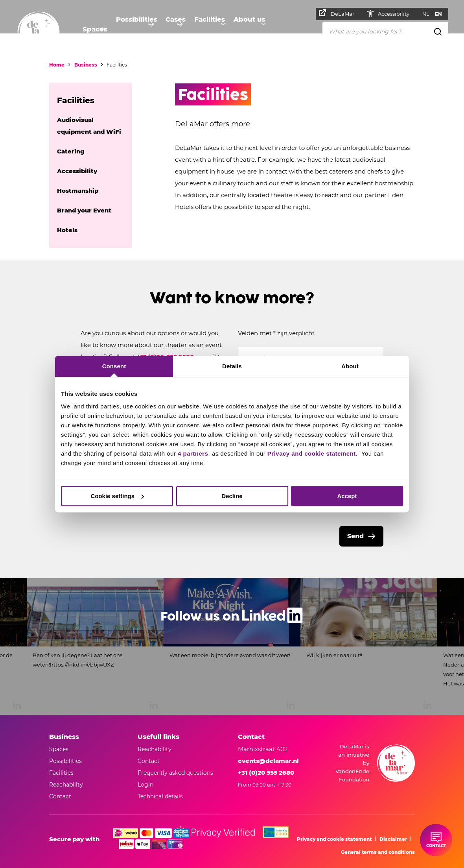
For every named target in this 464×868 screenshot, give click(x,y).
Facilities (209, 30)
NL (429, 14)
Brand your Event (84, 210)
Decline (232, 496)
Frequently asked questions (175, 773)
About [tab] (350, 366)
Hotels (67, 230)
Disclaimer (393, 839)
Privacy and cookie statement (334, 839)
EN (442, 14)
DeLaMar (340, 13)
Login (145, 785)
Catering (71, 151)
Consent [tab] (114, 366)
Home (57, 65)
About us (249, 30)
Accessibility (397, 14)
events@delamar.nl (268, 761)
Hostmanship (78, 191)
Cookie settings (117, 496)
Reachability (155, 749)
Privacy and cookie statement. (313, 453)
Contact (149, 761)
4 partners (193, 453)
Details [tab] (232, 366)
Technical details (160, 796)
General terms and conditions (378, 852)
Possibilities (134, 30)
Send (355, 536)
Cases (174, 30)
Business (86, 65)
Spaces (93, 30)
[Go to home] (39, 33)
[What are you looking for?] (385, 31)
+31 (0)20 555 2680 (266, 773)
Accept (347, 496)
